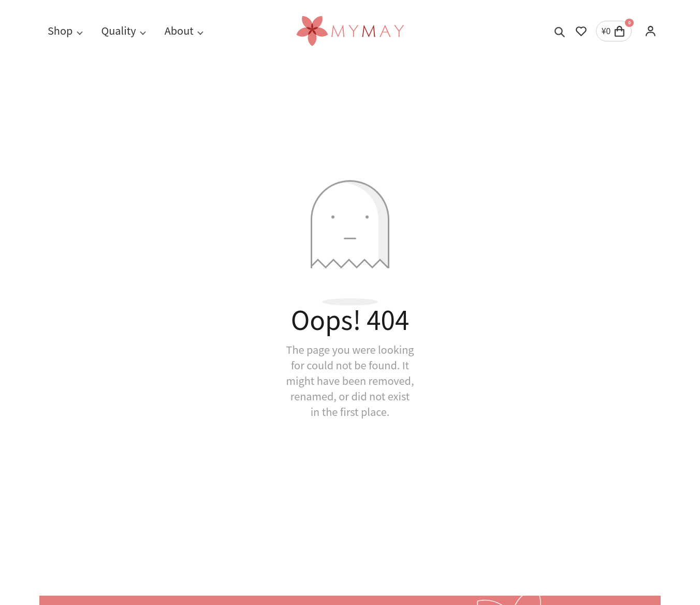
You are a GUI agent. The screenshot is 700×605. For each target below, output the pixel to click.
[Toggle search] (560, 31)
